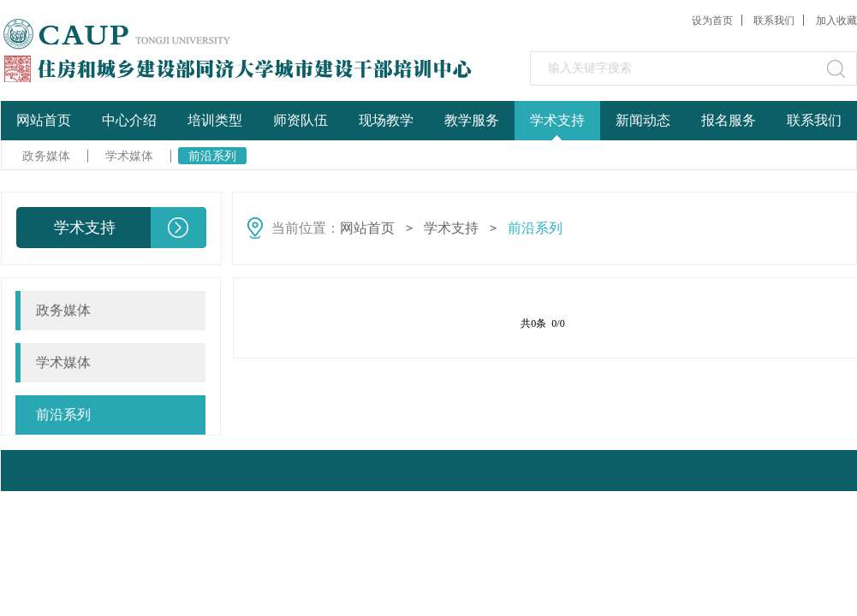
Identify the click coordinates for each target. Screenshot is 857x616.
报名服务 (729, 120)
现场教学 (386, 120)
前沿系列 (212, 156)
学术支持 (557, 120)
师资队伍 (301, 120)
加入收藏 (836, 21)
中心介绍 (129, 120)
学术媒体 (129, 156)
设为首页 (712, 21)
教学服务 (472, 120)
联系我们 (774, 21)
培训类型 (215, 120)
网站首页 (44, 120)
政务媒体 (46, 156)
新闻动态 (643, 120)
